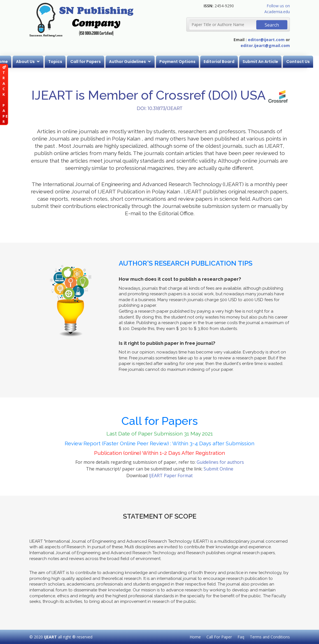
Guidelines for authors (220, 462)
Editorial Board (225, 62)
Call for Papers (92, 62)
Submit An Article (266, 62)
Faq (241, 637)
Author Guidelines (134, 62)
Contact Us (304, 62)
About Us (32, 62)
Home (8, 62)
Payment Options (184, 62)
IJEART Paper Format (171, 476)
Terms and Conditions (270, 637)
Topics (61, 62)
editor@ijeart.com (266, 40)
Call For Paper (219, 637)
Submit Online (218, 469)
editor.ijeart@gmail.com (265, 45)
